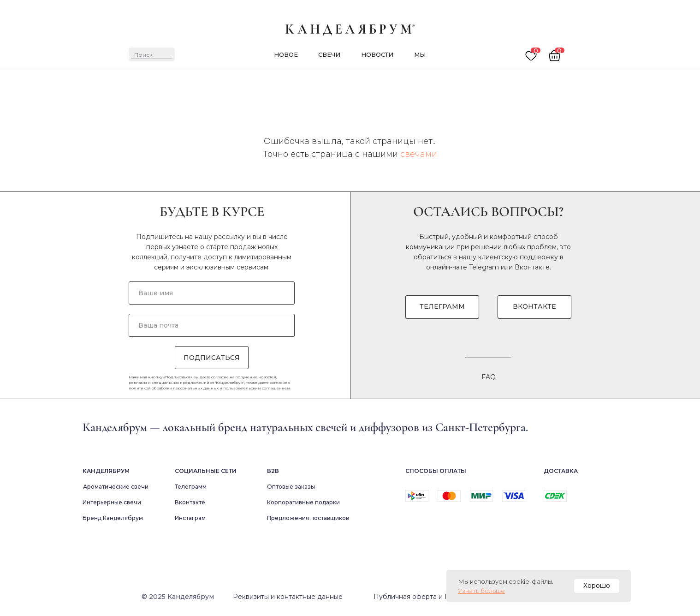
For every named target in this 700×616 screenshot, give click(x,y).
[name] (212, 293)
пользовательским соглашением (257, 388)
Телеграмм (191, 487)
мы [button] (420, 54)
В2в (273, 471)
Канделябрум (106, 471)
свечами (419, 154)
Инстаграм (190, 518)
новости (377, 54)
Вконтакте (532, 267)
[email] (212, 325)
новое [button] (286, 54)
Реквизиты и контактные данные (288, 597)
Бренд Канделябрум (113, 518)
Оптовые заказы (291, 487)
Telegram (484, 267)
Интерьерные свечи (112, 502)
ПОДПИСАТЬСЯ (212, 358)
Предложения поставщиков (308, 518)
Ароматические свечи (116, 487)
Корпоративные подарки (303, 502)
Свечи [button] (329, 54)
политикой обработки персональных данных (174, 388)
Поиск (143, 55)
